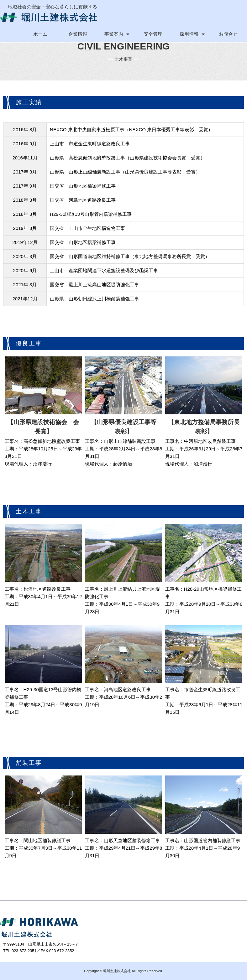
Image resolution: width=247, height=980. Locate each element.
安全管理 (153, 34)
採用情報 (189, 34)
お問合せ (228, 34)
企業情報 (78, 34)
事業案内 (114, 34)
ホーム (40, 34)
